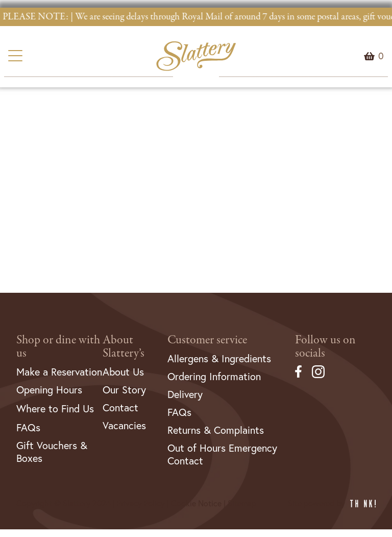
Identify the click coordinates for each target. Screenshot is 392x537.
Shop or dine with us (58, 347)
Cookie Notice (196, 503)
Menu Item (381, 56)
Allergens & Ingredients (219, 358)
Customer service (207, 340)
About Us (123, 372)
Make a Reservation (59, 372)
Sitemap (242, 503)
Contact (120, 407)
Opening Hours (49, 390)
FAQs (28, 427)
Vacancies (124, 425)
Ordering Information (214, 376)
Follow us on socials (325, 347)
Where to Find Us (55, 408)
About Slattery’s (124, 347)
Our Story (124, 390)
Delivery (185, 394)
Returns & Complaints (216, 430)
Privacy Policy (141, 503)
